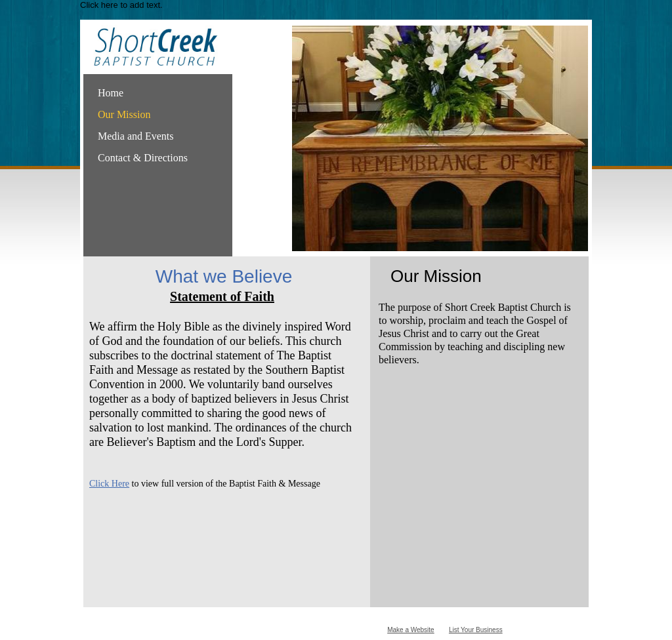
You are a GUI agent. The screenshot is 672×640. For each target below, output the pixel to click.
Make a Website (411, 630)
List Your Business (476, 630)
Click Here (109, 484)
